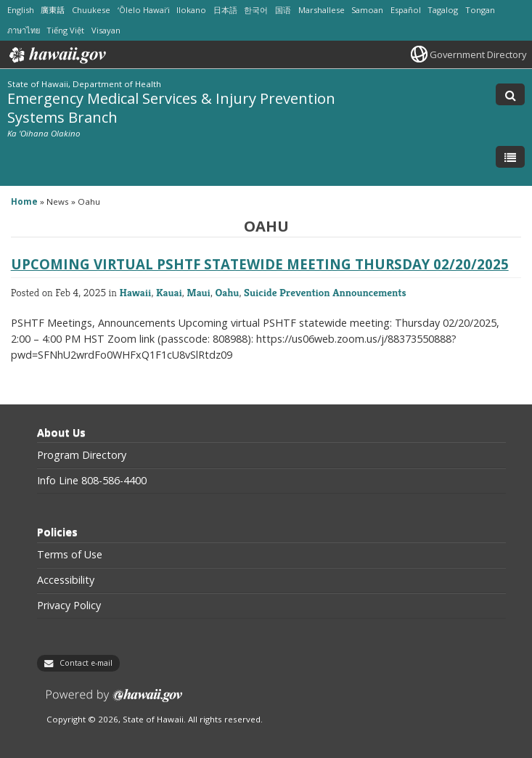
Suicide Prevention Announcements (325, 292)
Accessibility (66, 580)
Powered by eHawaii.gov (114, 701)
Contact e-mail (86, 663)
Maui (199, 292)
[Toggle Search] (510, 94)
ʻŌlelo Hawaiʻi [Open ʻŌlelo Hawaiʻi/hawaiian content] (144, 10)
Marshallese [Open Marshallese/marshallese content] (322, 10)
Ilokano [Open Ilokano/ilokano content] (191, 10)
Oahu (228, 292)
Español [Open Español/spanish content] (406, 10)
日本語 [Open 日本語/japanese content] (225, 10)
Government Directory (478, 54)
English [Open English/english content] (21, 10)
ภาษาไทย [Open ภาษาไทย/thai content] (24, 30)
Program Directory (82, 455)
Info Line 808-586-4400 (92, 481)
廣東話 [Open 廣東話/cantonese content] (53, 10)
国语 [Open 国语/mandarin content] (283, 10)
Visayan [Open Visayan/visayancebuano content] (106, 30)
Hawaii (135, 292)
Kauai (169, 292)
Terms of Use (70, 555)
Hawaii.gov (56, 55)
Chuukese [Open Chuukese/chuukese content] (91, 10)
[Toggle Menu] (510, 157)
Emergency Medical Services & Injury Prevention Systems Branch (171, 107)
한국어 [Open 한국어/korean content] (256, 10)
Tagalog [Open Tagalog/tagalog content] (443, 10)
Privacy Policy (69, 606)
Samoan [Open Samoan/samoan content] (367, 10)
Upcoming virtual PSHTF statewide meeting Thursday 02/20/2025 (260, 264)
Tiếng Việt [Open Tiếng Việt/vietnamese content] (65, 30)
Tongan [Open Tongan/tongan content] (480, 10)
